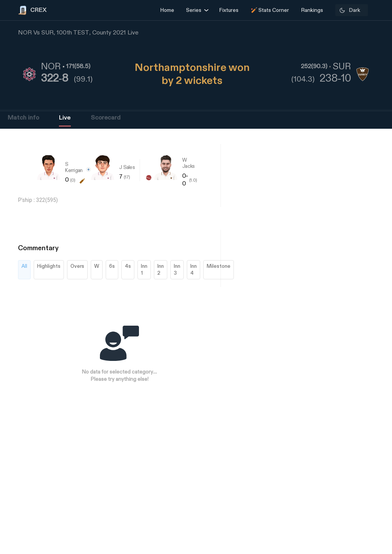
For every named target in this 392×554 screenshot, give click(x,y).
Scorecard (106, 118)
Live (65, 118)
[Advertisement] (363, 359)
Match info (23, 118)
